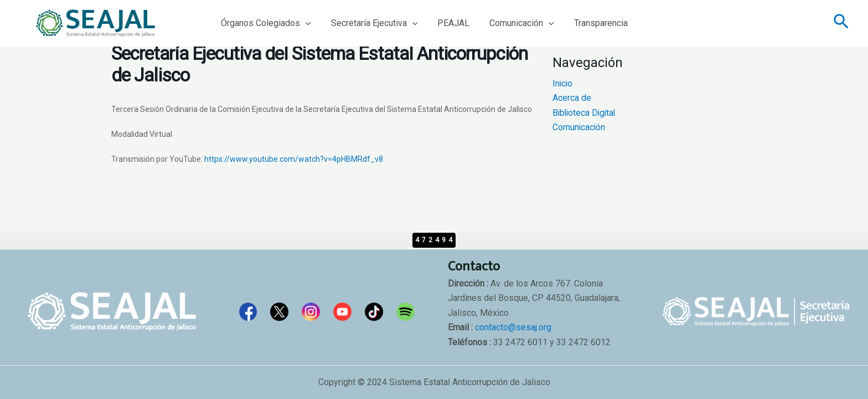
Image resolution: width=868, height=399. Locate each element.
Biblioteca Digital (585, 113)
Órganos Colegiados (265, 23)
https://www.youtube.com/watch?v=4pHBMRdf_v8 (294, 159)
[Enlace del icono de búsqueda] (841, 23)
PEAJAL (448, 23)
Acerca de (572, 98)
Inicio (563, 83)
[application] (304, 23)
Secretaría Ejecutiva (371, 23)
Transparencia (591, 23)
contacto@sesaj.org (513, 327)
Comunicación (514, 23)
